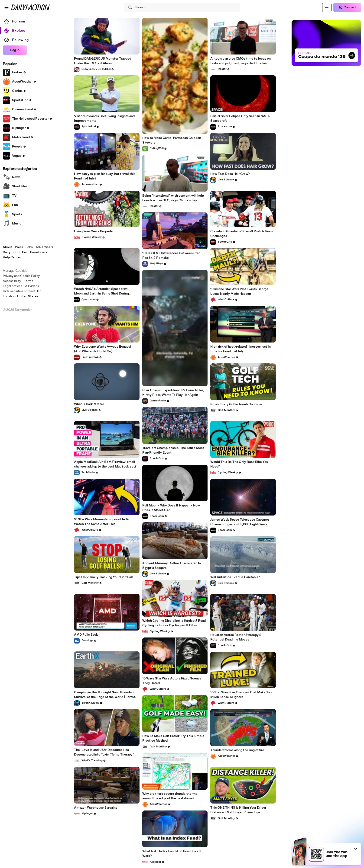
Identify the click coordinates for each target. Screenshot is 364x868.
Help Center (12, 257)
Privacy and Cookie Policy (21, 276)
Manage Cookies (15, 271)
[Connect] (347, 7)
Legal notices (13, 286)
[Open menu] (6, 7)
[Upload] (327, 7)
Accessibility (12, 281)
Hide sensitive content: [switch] (22, 291)
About (7, 247)
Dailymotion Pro (15, 252)
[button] (356, 849)
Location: (21, 296)
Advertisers (44, 247)
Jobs (29, 247)
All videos (32, 286)
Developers (39, 252)
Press (19, 247)
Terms (29, 281)
